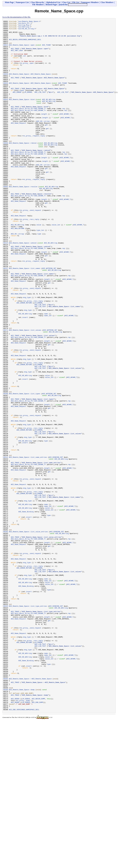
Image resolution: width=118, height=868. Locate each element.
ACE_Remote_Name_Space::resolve (23, 220)
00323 (6, 723)
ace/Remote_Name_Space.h (29, 22)
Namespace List (22, 2)
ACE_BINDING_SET (56, 545)
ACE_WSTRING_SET (49, 318)
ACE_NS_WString (49, 115)
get (46, 146)
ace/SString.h (25, 28)
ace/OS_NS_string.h (27, 30)
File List (76, 2)
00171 (6, 392)
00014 (6, 50)
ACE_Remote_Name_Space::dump (22, 824)
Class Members (107, 2)
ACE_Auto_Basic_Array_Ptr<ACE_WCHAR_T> (28, 126)
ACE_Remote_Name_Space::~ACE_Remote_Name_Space (30, 810)
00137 (6, 318)
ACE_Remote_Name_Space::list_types (25, 468)
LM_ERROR (28, 107)
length (44, 133)
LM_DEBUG (26, 834)
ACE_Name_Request (18, 144)
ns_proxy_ (25, 72)
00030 (6, 85)
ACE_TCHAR (46, 50)
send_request (35, 248)
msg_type (27, 353)
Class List (66, 2)
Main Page (9, 2)
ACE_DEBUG (15, 834)
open (32, 72)
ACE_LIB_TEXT (40, 107)
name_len (48, 375)
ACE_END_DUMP (37, 839)
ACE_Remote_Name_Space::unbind (23, 288)
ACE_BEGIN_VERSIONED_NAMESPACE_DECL (25, 43)
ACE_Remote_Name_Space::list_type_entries (28, 723)
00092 (6, 220)
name (46, 373)
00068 (6, 168)
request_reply (39, 159)
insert (25, 377)
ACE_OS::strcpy (17, 277)
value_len (56, 266)
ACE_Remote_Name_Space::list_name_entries (28, 545)
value (39, 266)
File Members (38, 5)
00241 (6, 545)
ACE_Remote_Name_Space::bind (22, 115)
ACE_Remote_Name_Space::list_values (25, 392)
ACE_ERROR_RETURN (24, 359)
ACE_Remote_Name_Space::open (22, 50)
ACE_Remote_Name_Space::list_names (25, 318)
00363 (6, 810)
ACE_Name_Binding (26, 610)
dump (28, 837)
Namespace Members (90, 2)
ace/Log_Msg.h (25, 26)
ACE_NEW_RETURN (17, 270)
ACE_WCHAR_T (65, 133)
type (39, 277)
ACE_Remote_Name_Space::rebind (23, 168)
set (25, 63)
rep (63, 126)
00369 (6, 824)
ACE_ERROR (17, 107)
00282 (6, 634)
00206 (6, 468)
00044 (6, 115)
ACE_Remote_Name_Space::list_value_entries (28, 634)
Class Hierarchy (37, 2)
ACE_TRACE (15, 54)
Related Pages (52, 5)
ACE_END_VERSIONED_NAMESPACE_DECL (24, 848)
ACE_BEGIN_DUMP (38, 834)
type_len (40, 272)
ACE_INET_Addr (17, 57)
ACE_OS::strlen (43, 142)
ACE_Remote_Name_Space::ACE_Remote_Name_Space (30, 85)
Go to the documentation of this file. (17, 17)
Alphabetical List (53, 2)
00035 (6, 96)
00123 (6, 288)
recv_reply (35, 259)
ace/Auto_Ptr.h (25, 24)
